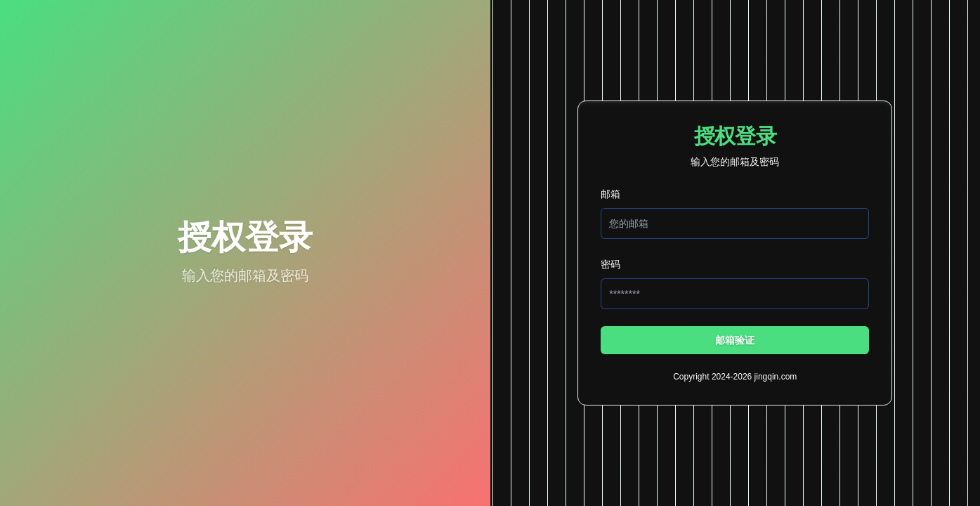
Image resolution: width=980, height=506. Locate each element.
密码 (610, 264)
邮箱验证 (735, 340)
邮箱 (610, 194)
